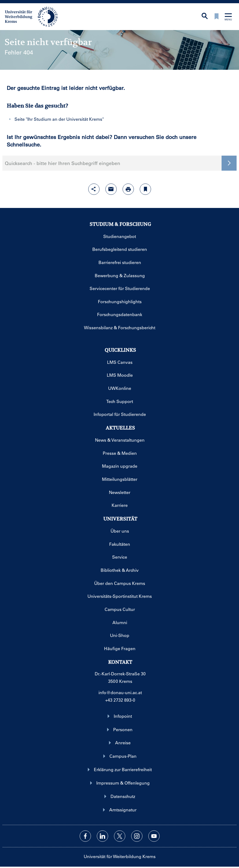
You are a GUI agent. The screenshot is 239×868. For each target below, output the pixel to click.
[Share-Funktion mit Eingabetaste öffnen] (94, 189)
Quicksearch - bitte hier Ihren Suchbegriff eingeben (62, 163)
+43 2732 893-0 (120, 700)
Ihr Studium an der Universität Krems (65, 119)
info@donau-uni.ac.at (120, 692)
